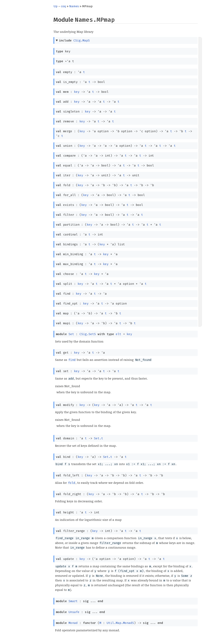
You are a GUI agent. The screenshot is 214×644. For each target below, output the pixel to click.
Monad (73, 623)
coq (63, 6)
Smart (73, 601)
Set (71, 334)
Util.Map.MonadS (120, 623)
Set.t (99, 438)
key (77, 92)
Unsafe (74, 612)
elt (118, 334)
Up (55, 6)
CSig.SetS (88, 334)
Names (74, 6)
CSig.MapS (82, 40)
